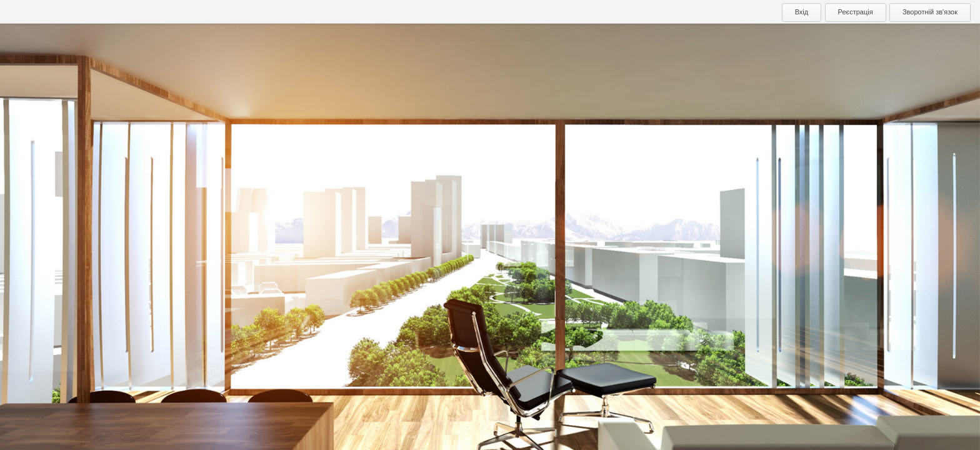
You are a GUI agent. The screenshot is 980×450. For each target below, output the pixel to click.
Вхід (802, 12)
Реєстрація (856, 12)
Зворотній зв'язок (930, 12)
